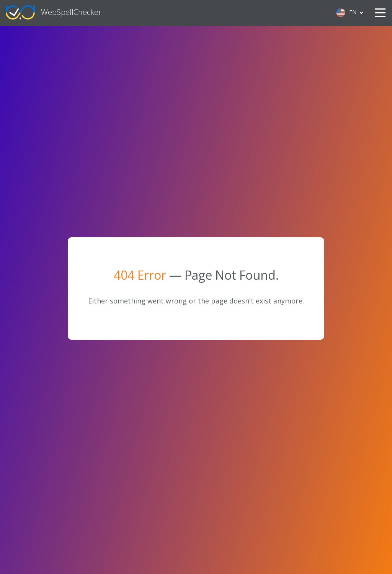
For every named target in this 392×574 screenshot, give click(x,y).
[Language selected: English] (349, 12)
